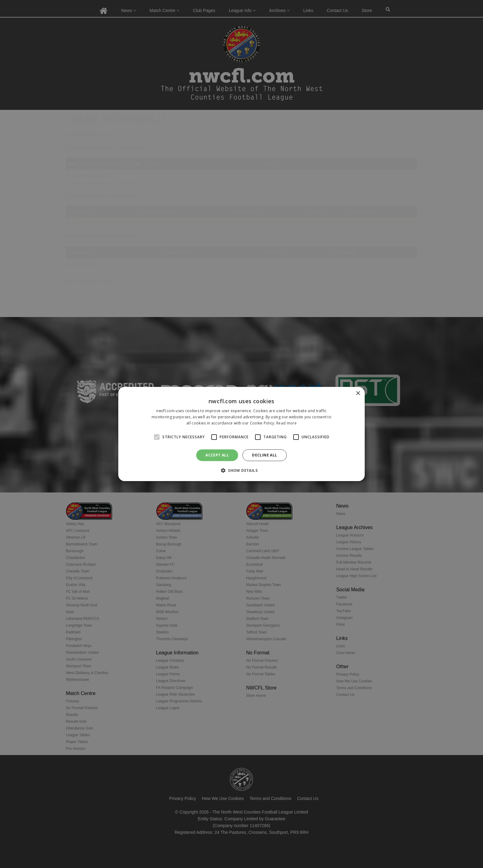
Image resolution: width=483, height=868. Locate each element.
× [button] (358, 394)
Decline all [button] (264, 455)
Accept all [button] (217, 455)
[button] (241, 470)
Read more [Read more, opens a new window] (286, 423)
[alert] (241, 434)
